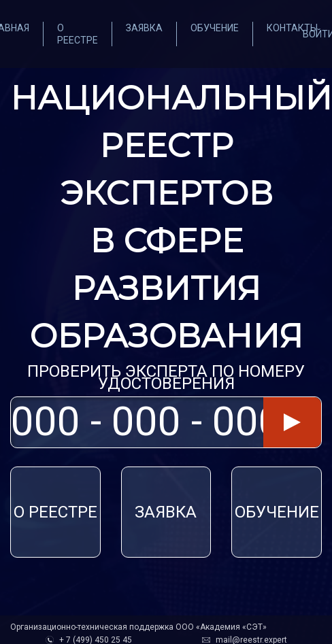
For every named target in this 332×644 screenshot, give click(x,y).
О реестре (55, 512)
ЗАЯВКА (166, 512)
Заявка (144, 28)
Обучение (215, 28)
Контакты (292, 28)
